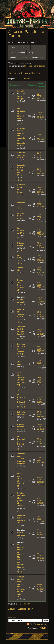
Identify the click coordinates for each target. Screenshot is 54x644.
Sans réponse (39, 66)
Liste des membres (17, 53)
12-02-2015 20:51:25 (40, 501)
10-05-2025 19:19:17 (40, 155)
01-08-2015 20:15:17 (40, 441)
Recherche (14, 58)
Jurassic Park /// (30, 73)
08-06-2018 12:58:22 (40, 380)
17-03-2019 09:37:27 (40, 349)
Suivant (27, 79)
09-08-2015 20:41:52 (40, 427)
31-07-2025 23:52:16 (40, 96)
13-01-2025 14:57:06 (40, 171)
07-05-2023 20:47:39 (40, 270)
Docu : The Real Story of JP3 (21, 285)
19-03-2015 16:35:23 (40, 480)
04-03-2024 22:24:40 (40, 245)
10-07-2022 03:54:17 (40, 285)
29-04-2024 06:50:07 (40, 232)
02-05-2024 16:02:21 (40, 217)
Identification (37, 58)
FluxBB (42, 628)
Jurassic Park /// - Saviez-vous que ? (21, 170)
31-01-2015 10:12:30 (40, 519)
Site (14, 48)
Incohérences (23, 203)
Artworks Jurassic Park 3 (21, 155)
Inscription (25, 58)
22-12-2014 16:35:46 (40, 533)
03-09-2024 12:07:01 (40, 190)
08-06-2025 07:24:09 (40, 137)
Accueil (25, 48)
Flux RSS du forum (38, 624)
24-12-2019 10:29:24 (40, 314)
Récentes (28, 66)
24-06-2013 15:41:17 (40, 587)
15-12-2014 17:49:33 (40, 556)
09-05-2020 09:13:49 (40, 300)
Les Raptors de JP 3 (21, 231)
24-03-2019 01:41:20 (40, 332)
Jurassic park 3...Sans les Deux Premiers (21, 459)
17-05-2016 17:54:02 (40, 414)
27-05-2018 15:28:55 (40, 400)
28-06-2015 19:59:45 (40, 460)
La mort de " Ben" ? (21, 216)
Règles (32, 53)
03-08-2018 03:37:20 (40, 363)
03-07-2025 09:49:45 (40, 115)
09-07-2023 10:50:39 (40, 258)
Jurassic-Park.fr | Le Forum (26, 34)
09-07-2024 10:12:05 (40, 204)
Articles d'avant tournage (21, 427)
